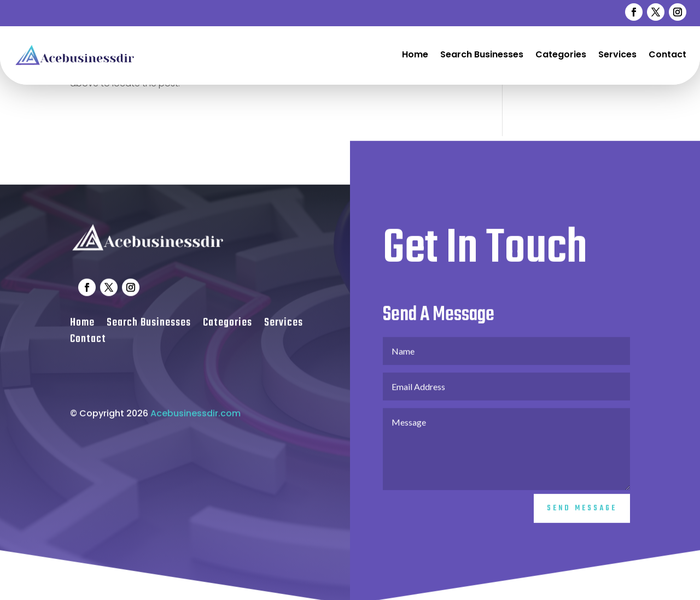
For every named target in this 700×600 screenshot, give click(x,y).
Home (415, 54)
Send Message (582, 515)
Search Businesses (482, 54)
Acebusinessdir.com (196, 419)
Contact (667, 54)
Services (617, 54)
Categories (561, 54)
